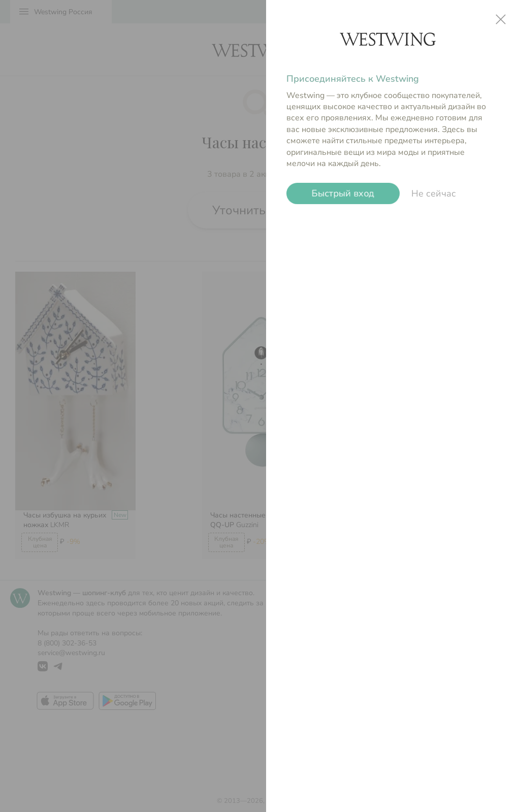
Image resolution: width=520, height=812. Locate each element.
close (501, 19)
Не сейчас (434, 193)
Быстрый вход (343, 193)
